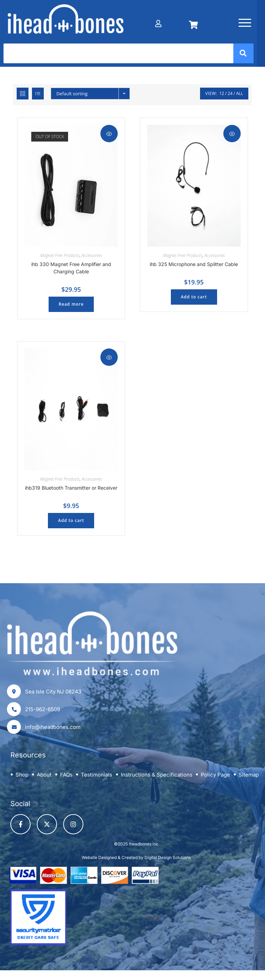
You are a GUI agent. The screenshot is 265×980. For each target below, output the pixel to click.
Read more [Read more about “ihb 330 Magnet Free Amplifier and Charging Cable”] (71, 305)
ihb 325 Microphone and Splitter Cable (194, 265)
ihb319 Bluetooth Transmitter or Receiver (71, 489)
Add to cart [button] (194, 298)
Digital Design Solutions (168, 858)
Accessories (92, 256)
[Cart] (200, 21)
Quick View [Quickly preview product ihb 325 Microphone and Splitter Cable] (232, 135)
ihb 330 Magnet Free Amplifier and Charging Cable (71, 269)
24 (230, 94)
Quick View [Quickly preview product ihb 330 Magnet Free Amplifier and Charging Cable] (109, 135)
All (240, 94)
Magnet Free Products (60, 256)
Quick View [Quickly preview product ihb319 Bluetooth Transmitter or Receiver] (109, 359)
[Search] (122, 54)
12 (222, 94)
